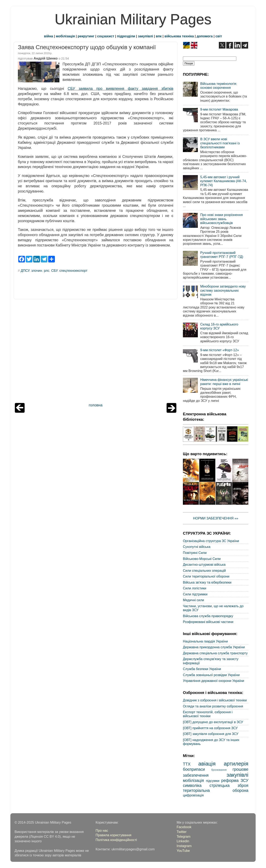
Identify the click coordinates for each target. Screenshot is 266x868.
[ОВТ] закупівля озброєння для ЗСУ (211, 734)
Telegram (184, 836)
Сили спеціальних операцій (204, 571)
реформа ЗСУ (235, 780)
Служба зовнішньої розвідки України (211, 675)
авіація (207, 764)
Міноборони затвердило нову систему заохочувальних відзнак (223, 290)
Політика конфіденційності (116, 840)
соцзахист (106, 36)
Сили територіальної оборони (206, 576)
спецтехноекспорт (73, 271)
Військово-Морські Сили (202, 559)
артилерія (236, 764)
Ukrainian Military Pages (133, 19)
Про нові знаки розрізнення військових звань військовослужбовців (221, 219)
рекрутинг (86, 36)
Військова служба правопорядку (208, 616)
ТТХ (187, 764)
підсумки (213, 781)
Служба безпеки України (202, 669)
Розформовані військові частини (208, 622)
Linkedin (183, 841)
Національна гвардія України (205, 641)
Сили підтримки (195, 594)
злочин (37, 271)
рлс (47, 271)
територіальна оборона (216, 790)
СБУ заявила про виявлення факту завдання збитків (121, 89)
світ (219, 36)
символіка (192, 785)
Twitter (182, 832)
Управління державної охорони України (214, 681)
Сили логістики (195, 588)
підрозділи (126, 36)
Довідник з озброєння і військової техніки (215, 700)
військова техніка (179, 36)
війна (49, 36)
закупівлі (146, 36)
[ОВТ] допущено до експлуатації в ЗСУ (213, 722)
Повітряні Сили (195, 553)
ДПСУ (25, 271)
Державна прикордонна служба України (214, 647)
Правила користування (113, 835)
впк (159, 36)
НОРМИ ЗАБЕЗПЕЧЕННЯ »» (216, 518)
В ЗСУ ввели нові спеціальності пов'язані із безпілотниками (220, 143)
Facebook (184, 827)
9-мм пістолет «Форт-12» (219, 350)
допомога (205, 36)
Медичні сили (193, 600)
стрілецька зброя (229, 785)
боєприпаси (194, 769)
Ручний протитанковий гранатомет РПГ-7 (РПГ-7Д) (222, 255)
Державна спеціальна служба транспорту (215, 653)
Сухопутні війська (197, 547)
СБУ (54, 271)
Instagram (184, 846)
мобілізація (65, 36)
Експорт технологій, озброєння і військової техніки (208, 714)
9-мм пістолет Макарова (219, 109)
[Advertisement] (96, 352)
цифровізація (193, 795)
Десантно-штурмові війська (204, 564)
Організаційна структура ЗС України (211, 541)
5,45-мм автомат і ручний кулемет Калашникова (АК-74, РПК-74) (224, 181)
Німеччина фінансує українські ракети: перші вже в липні (224, 382)
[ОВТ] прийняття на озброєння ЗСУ (210, 728)
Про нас (102, 830)
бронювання (219, 770)
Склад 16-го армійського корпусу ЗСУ (219, 326)
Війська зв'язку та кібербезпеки (207, 582)
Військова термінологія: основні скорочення (219, 86)
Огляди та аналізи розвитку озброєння (213, 706)
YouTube (183, 851)
